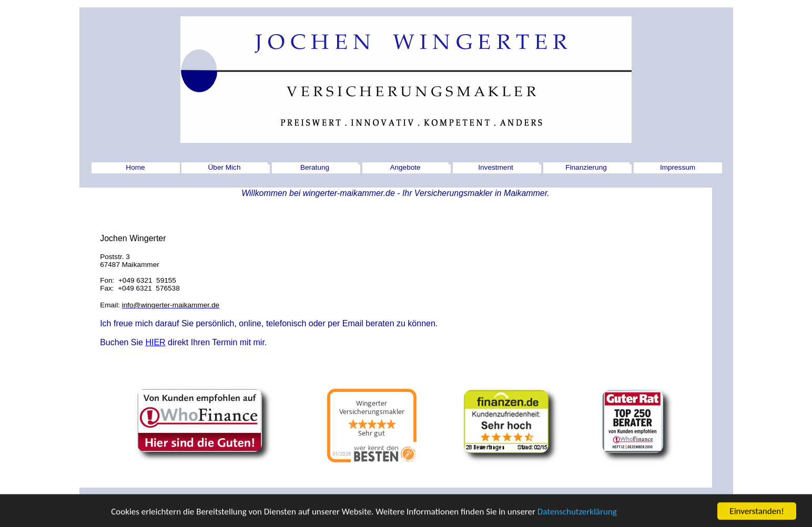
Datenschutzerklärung (577, 514)
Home (135, 167)
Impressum (678, 167)
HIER (155, 342)
